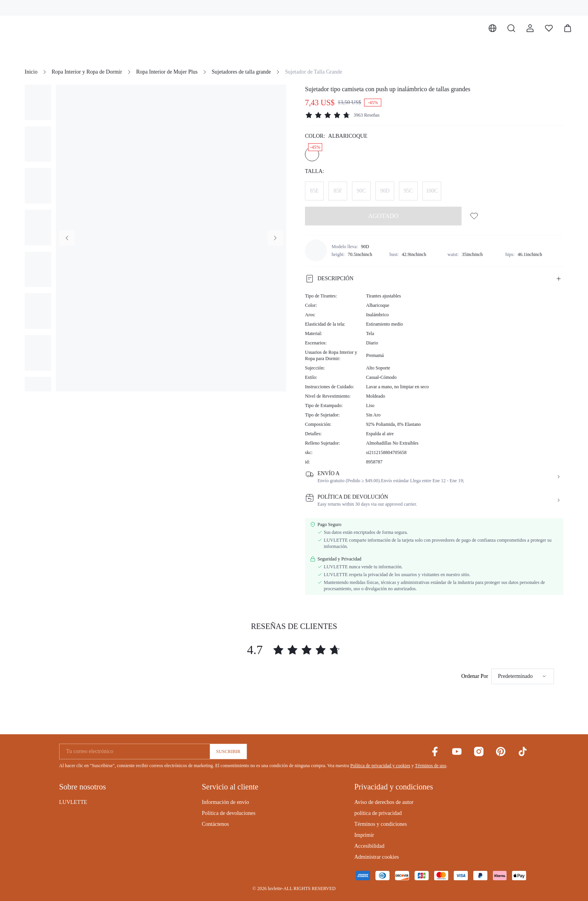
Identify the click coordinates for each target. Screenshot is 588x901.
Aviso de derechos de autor (384, 802)
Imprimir (364, 835)
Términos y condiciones (381, 824)
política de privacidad (378, 813)
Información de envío (225, 802)
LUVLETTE (73, 802)
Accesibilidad (369, 846)
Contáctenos (215, 824)
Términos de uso (431, 766)
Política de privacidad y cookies (380, 766)
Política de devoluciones (228, 813)
